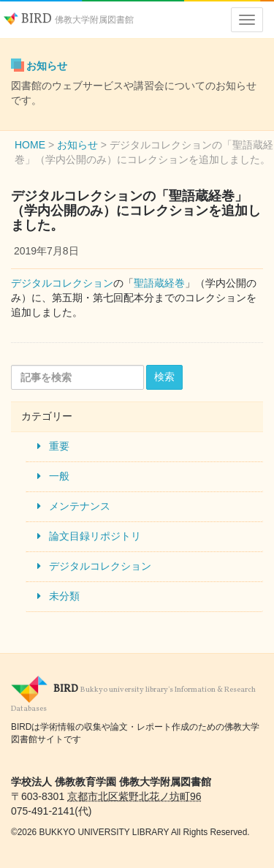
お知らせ (47, 66)
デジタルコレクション (62, 283)
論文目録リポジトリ (95, 536)
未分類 (64, 596)
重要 (59, 446)
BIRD (69, 19)
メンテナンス (80, 506)
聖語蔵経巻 (159, 283)
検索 (164, 377)
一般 (59, 476)
